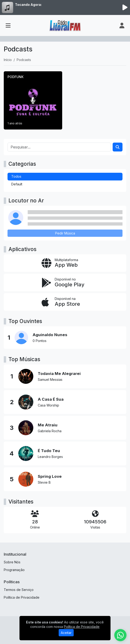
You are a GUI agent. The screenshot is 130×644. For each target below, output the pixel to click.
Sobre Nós (12, 562)
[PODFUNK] (33, 100)
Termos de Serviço (19, 590)
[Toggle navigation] (8, 25)
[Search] (118, 147)
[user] (122, 25)
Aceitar (66, 633)
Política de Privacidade (22, 597)
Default (17, 184)
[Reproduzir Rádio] (125, 7)
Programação (14, 570)
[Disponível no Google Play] (65, 282)
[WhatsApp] (120, 635)
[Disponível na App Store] (65, 302)
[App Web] (65, 263)
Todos (16, 176)
